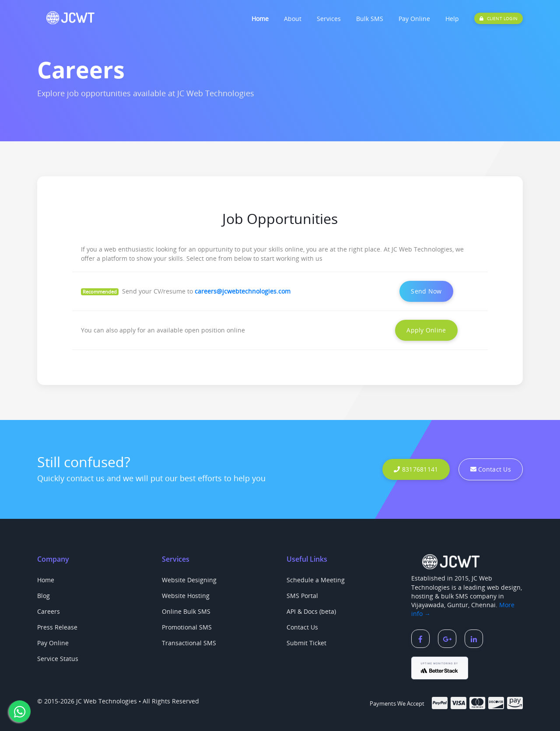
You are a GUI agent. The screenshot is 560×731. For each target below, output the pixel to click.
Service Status (58, 659)
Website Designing (189, 580)
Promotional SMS (187, 627)
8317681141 (416, 469)
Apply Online (426, 330)
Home (260, 19)
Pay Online (414, 19)
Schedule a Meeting (316, 580)
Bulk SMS (370, 19)
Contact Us (491, 469)
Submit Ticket (306, 643)
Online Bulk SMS (186, 611)
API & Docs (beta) (311, 611)
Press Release (57, 627)
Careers (49, 611)
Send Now (426, 291)
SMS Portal (302, 596)
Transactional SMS (189, 643)
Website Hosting (186, 596)
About (293, 19)
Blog (44, 596)
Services (329, 19)
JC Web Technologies (107, 701)
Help (452, 19)
